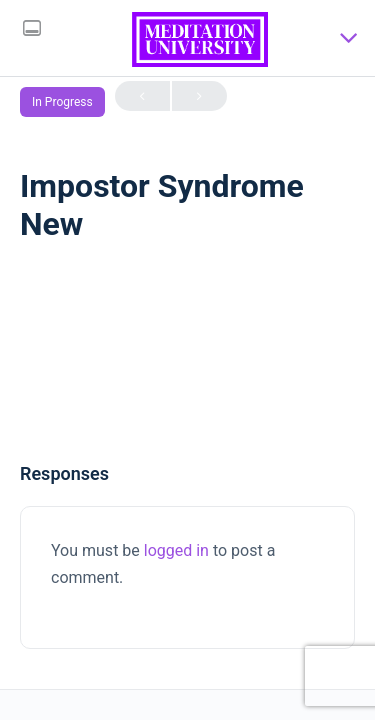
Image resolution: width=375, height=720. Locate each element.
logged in (176, 550)
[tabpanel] (187, 368)
